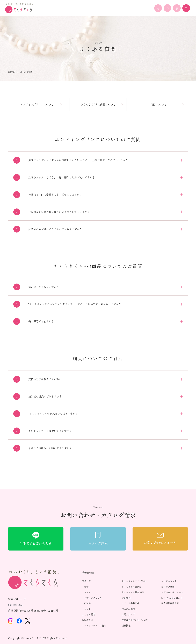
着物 (86, 587)
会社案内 (126, 598)
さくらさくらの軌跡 (132, 587)
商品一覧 (86, 581)
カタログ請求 (168, 587)
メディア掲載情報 (130, 603)
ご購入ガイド (128, 614)
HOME (12, 72)
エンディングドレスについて (37, 104)
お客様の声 (87, 620)
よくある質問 (89, 614)
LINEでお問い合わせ (172, 598)
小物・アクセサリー (94, 598)
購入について (159, 104)
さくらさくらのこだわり (134, 581)
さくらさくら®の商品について (98, 104)
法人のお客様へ (129, 609)
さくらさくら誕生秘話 (133, 592)
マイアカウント (169, 581)
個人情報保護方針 (170, 603)
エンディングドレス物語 (94, 625)
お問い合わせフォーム (172, 592)
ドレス (87, 592)
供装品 (87, 603)
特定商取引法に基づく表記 (135, 620)
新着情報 (126, 625)
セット (87, 609)
